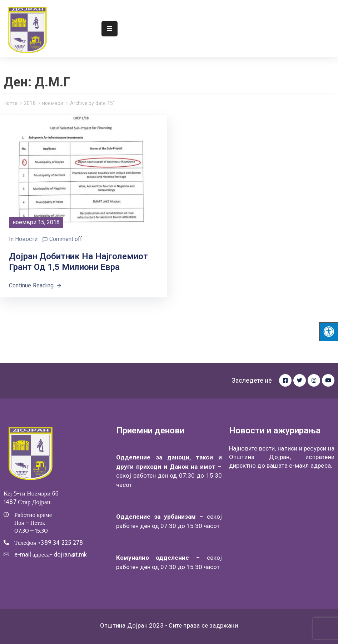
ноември (53, 103)
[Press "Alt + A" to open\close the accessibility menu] (329, 331)
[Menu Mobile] (110, 29)
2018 (30, 103)
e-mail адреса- (51, 554)
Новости (26, 239)
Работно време (33, 515)
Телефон (49, 543)
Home (11, 103)
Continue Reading (36, 285)
